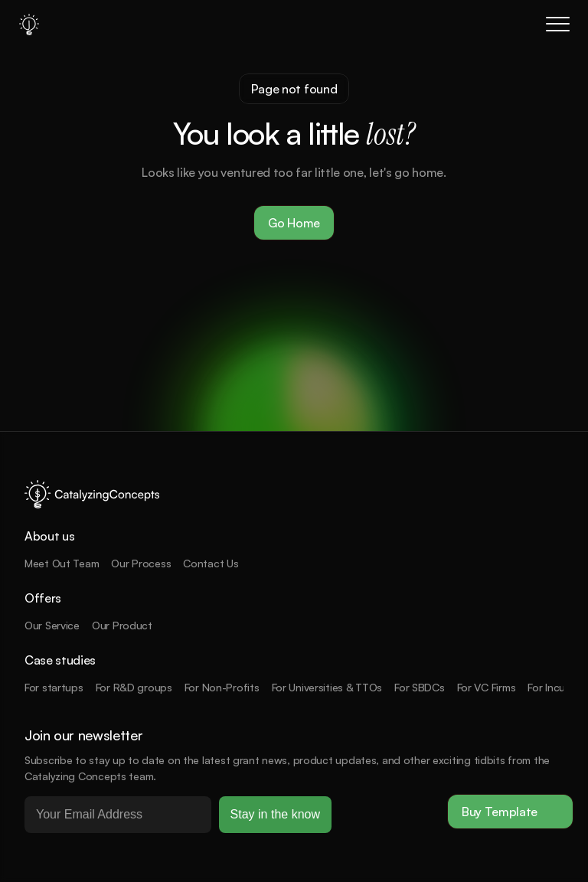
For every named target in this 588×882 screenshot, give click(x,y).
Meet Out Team (62, 563)
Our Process (141, 563)
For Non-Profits (222, 687)
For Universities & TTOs (327, 687)
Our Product (122, 625)
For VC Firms (487, 687)
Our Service (52, 625)
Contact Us (211, 563)
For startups (54, 687)
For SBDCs (419, 687)
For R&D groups (134, 687)
